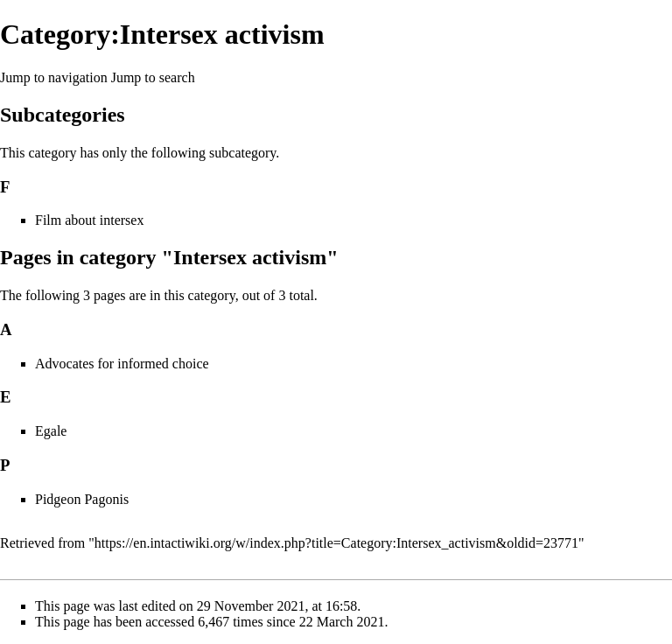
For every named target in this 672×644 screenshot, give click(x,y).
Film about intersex (89, 220)
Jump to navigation (54, 77)
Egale (51, 431)
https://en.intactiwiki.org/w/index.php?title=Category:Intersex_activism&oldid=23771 (336, 543)
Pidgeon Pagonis (82, 499)
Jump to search (153, 77)
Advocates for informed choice (122, 364)
